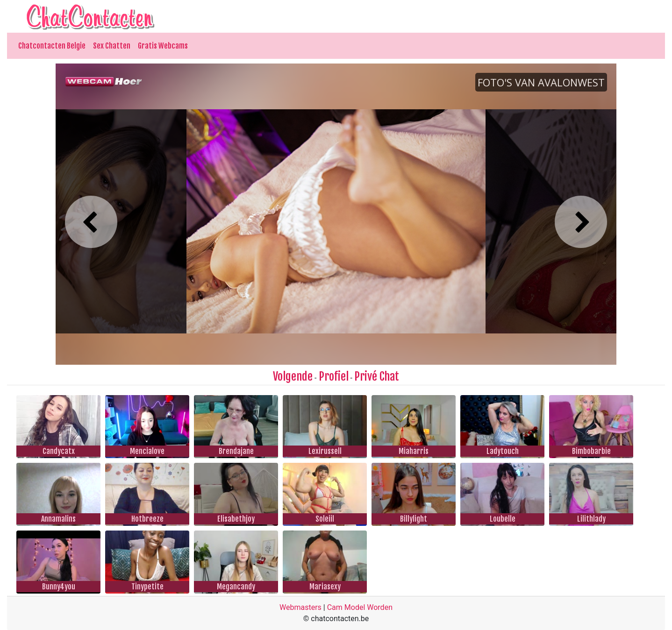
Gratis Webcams (163, 46)
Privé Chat (377, 376)
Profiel (334, 376)
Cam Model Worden (360, 607)
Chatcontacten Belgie (52, 46)
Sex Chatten (112, 46)
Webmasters (300, 607)
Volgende (293, 376)
